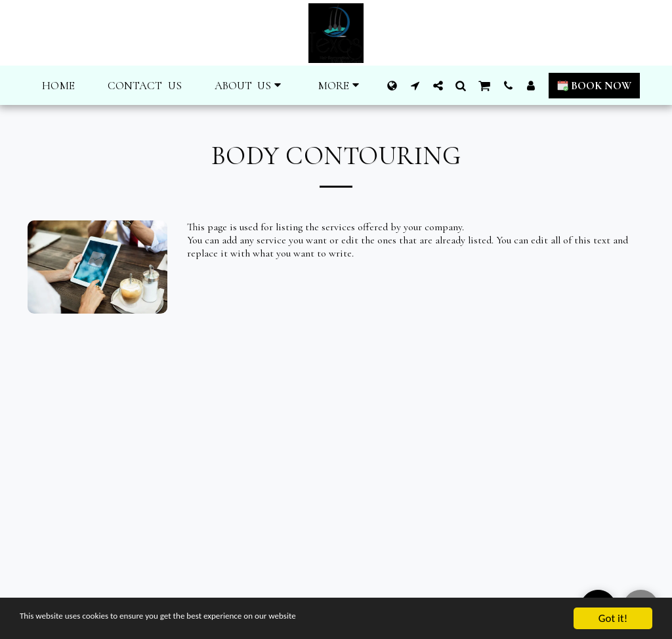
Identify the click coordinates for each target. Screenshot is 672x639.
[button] (250, 86)
